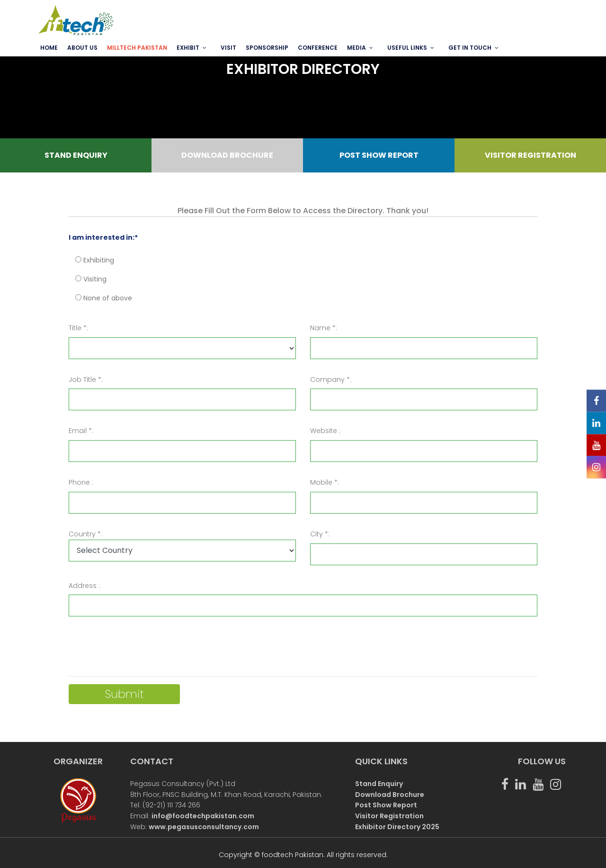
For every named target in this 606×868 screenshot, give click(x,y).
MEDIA (356, 48)
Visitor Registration (389, 816)
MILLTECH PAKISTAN (137, 48)
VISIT (228, 48)
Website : (325, 431)
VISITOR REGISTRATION (530, 155)
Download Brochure (390, 795)
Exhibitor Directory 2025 (397, 827)
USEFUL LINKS (407, 48)
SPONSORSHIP (267, 48)
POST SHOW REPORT (379, 155)
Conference (318, 48)
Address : (84, 586)
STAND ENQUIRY (76, 155)
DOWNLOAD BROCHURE (227, 155)
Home (49, 48)
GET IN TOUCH (470, 48)
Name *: (324, 328)
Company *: (331, 380)
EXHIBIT (188, 48)
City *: (320, 534)
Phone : (81, 482)
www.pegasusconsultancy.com (204, 827)
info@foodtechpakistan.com (203, 816)
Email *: (81, 431)
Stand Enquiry (379, 784)
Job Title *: (86, 380)
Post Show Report (386, 805)
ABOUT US (82, 48)
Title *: (78, 328)
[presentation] (141, 650)
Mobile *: (325, 482)
